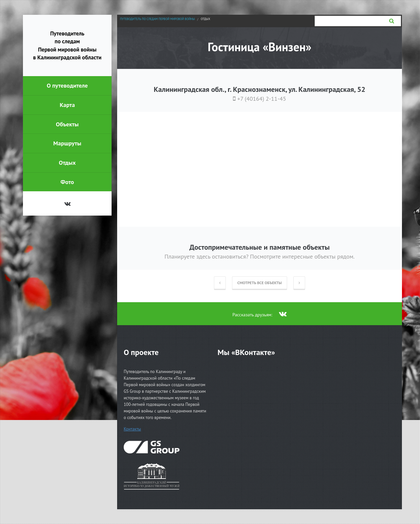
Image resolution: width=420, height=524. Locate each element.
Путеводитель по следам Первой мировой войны (157, 19)
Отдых (206, 19)
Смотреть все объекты (259, 283)
